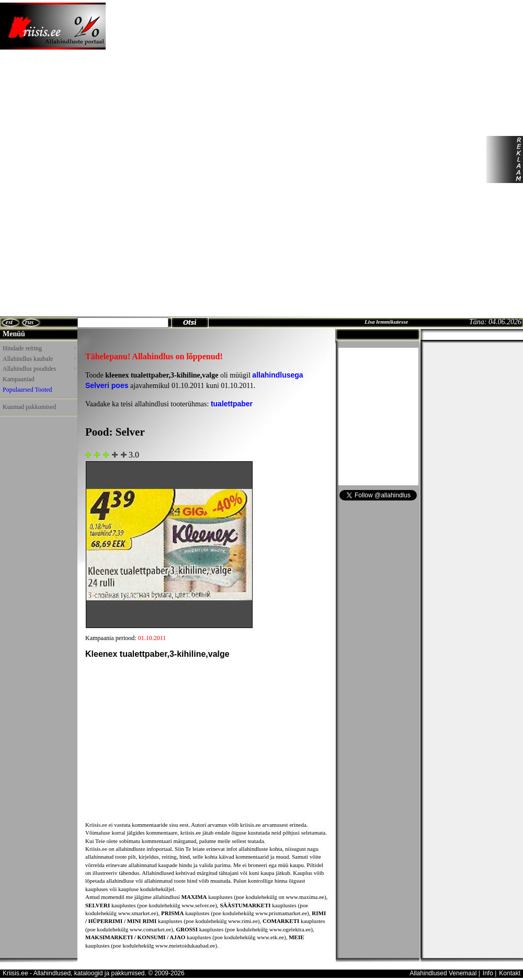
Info (488, 973)
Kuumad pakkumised (29, 407)
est (9, 322)
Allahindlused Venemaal (443, 973)
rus (29, 322)
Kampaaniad (19, 379)
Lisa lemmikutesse (386, 322)
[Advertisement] (161, 159)
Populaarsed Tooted (27, 390)
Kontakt (510, 973)
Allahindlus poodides (39, 369)
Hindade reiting (39, 348)
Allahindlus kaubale (39, 359)
